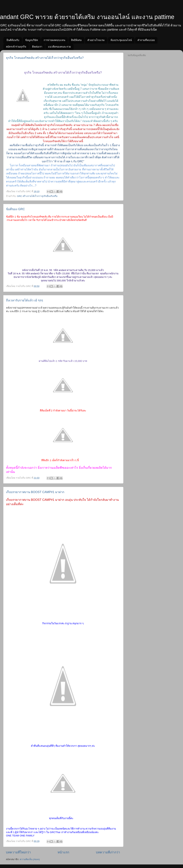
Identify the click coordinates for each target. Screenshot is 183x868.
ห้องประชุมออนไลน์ (121, 40)
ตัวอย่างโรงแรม (96, 40)
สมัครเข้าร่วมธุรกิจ (16, 47)
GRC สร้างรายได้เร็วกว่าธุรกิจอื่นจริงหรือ (37, 196)
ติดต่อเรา (37, 47)
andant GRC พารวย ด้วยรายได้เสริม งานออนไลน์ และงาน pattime (87, 17)
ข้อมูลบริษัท (32, 40)
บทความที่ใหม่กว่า (18, 852)
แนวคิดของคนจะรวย (59, 47)
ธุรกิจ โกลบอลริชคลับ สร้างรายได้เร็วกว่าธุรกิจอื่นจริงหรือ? (45, 58)
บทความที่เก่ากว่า (108, 852)
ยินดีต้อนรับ (13, 40)
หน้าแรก (63, 852)
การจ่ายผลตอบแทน (54, 40)
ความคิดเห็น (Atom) (30, 859)
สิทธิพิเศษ (76, 40)
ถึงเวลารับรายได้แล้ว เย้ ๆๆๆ (25, 300)
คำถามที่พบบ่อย (146, 40)
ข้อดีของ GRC (15, 209)
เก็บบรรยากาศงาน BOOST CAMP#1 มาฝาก (35, 492)
